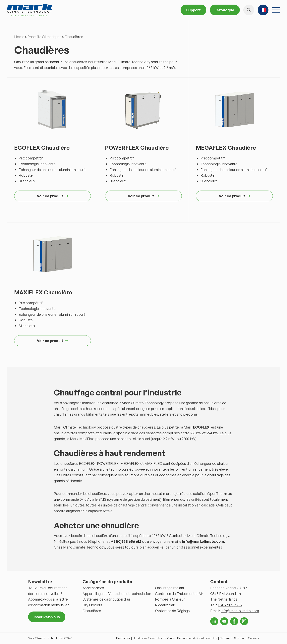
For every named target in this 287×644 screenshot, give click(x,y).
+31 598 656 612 (230, 605)
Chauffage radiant (170, 588)
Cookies (254, 638)
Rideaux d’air (165, 605)
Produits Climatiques (44, 37)
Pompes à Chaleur (170, 599)
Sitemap (240, 638)
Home (19, 37)
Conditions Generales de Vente (154, 638)
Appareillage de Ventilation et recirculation (117, 594)
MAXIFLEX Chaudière (43, 292)
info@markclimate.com (240, 611)
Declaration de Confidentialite (197, 638)
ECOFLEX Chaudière (42, 148)
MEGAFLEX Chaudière (226, 148)
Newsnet (226, 638)
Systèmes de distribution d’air (106, 599)
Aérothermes (93, 588)
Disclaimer (123, 638)
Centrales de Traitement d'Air (179, 594)
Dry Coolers (92, 605)
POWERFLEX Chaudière (137, 148)
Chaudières (92, 611)
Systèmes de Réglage (172, 611)
